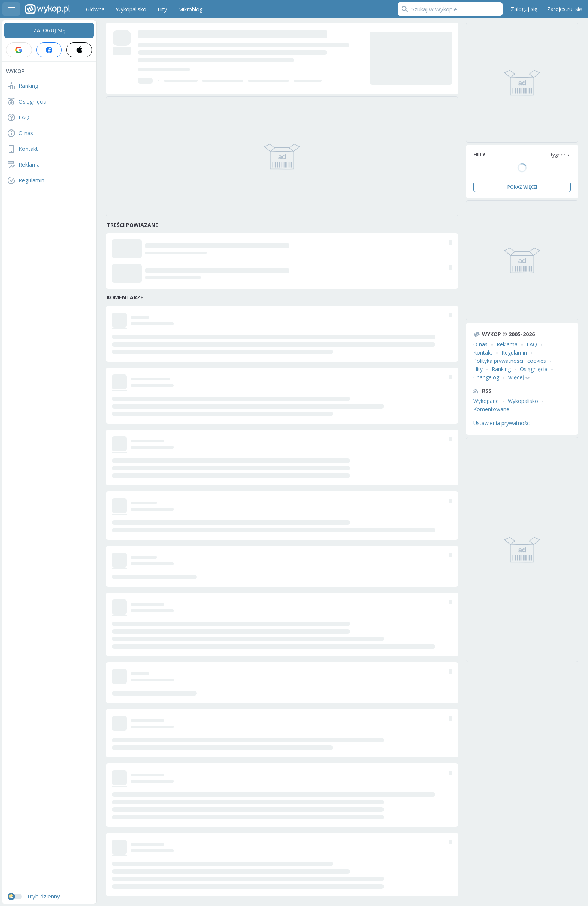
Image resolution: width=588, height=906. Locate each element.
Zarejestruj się (565, 9)
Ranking (501, 369)
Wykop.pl (47, 9)
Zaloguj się (524, 9)
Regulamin (514, 352)
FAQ (532, 344)
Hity (478, 369)
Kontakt (483, 352)
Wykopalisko (523, 401)
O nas (480, 344)
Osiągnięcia (534, 369)
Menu (11, 9)
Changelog (486, 377)
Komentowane (491, 409)
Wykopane (486, 401)
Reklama (507, 344)
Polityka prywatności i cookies (510, 361)
